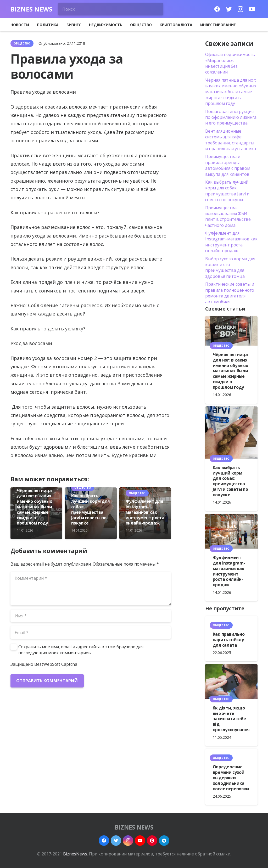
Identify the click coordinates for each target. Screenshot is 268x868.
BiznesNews (75, 854)
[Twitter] (229, 9)
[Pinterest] (152, 841)
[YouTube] (252, 9)
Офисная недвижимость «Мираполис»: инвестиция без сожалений (230, 63)
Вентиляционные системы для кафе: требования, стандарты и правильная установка (231, 140)
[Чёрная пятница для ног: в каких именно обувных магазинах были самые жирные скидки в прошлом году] (231, 331)
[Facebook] (217, 9)
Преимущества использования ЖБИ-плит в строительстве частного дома (228, 216)
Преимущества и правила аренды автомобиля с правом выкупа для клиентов (228, 165)
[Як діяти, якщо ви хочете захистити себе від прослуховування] (231, 681)
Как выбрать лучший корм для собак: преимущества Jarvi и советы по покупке (91, 509)
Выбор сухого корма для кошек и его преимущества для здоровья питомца (230, 267)
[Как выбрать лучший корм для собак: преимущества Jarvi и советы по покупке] (231, 432)
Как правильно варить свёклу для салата (229, 640)
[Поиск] (111, 9)
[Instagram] (240, 9)
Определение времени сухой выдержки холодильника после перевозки (231, 778)
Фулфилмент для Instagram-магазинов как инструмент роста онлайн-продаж (145, 512)
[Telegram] (164, 841)
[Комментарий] (91, 589)
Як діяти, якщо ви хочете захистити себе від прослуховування (231, 719)
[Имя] (91, 616)
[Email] (91, 633)
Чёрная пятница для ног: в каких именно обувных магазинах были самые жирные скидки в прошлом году (34, 507)
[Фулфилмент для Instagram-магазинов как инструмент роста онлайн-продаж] (231, 531)
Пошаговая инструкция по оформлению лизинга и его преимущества (231, 117)
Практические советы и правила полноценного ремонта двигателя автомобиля (230, 293)
